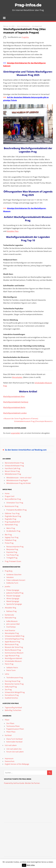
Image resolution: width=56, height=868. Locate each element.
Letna (7, 674)
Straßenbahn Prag (13, 531)
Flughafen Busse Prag (13, 516)
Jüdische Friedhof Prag (15, 593)
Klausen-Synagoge (13, 596)
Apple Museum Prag (12, 642)
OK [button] (24, 865)
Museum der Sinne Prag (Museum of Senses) (21, 419)
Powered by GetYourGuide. (14, 783)
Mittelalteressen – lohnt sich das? (19, 478)
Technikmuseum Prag (15, 678)
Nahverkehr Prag (11, 525)
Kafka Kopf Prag (11, 687)
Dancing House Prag (13, 681)
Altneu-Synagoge (13, 599)
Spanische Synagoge (14, 604)
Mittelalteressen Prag (13, 474)
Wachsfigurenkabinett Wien (14, 397)
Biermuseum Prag (12, 645)
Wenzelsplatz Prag (12, 633)
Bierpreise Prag (12, 549)
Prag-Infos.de (28, 5)
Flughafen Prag (10, 519)
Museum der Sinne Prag (14, 647)
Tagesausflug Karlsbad (13, 707)
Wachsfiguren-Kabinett (13, 658)
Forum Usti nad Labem (15, 752)
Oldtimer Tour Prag (12, 514)
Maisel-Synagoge (13, 601)
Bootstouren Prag (12, 506)
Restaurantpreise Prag (15, 547)
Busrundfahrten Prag (13, 499)
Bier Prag (8, 535)
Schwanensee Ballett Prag (15, 636)
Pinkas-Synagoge (13, 590)
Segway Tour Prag (12, 538)
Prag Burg (9, 571)
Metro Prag (11, 528)
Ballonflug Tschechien (13, 710)
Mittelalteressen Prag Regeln (17, 480)
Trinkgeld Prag (12, 558)
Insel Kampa (11, 627)
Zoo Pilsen (10, 723)
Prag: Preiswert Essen (13, 561)
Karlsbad (8, 735)
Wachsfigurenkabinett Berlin (14, 407)
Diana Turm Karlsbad (14, 739)
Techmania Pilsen (13, 726)
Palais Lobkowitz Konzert (16, 580)
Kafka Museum (12, 621)
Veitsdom (10, 577)
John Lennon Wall (13, 624)
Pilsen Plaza (11, 732)
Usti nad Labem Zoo (14, 749)
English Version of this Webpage (17, 764)
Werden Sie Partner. (33, 783)
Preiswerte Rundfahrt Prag (16, 510)
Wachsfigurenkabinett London (15, 413)
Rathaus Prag (11, 611)
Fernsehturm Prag (12, 695)
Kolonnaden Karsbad (14, 742)
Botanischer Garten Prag (14, 684)
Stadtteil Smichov (11, 698)
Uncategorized (37, 26)
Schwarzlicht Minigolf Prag (15, 692)
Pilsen (7, 720)
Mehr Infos (31, 865)
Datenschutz (10, 761)
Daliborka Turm (12, 583)
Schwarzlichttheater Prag (14, 466)
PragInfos (25, 37)
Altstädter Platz (13, 231)
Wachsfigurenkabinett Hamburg (16, 402)
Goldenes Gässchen (14, 575)
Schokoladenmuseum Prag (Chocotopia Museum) (33, 421)
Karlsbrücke (9, 615)
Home (7, 494)
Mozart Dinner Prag (12, 471)
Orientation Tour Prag (15, 503)
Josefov (8, 587)
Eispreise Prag (12, 552)
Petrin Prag (9, 664)
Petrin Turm (11, 670)
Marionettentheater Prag (14, 463)
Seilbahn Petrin (12, 668)
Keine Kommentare (23, 26)
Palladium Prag (11, 540)
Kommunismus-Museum (14, 653)
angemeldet (15, 433)
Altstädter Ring (10, 608)
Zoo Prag (8, 690)
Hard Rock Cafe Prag (13, 468)
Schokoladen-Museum (13, 661)
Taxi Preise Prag (12, 555)
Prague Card (10, 496)
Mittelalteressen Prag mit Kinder (19, 483)
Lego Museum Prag (12, 656)
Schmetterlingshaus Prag (14, 639)
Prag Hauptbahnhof (12, 522)
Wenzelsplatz (17, 377)
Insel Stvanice (10, 631)
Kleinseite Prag (10, 618)
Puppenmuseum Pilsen (15, 729)
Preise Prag (9, 543)
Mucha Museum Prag (13, 650)
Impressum (9, 759)
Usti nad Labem (11, 745)
